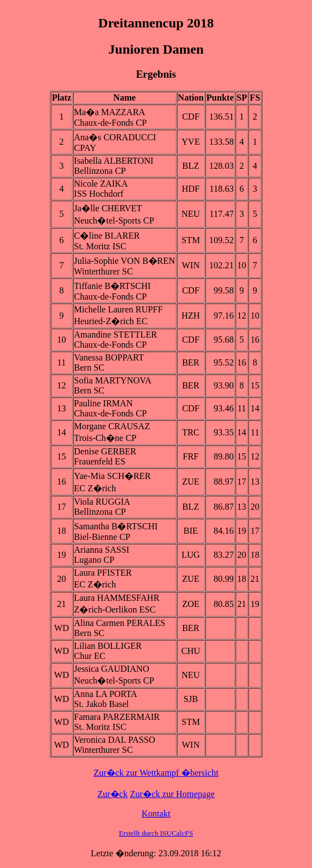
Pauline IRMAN (104, 403)
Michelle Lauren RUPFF (119, 309)
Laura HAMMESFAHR (117, 598)
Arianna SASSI (102, 550)
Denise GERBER (105, 451)
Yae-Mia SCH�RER (113, 476)
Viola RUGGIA (102, 502)
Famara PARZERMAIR (117, 717)
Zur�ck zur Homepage (172, 794)
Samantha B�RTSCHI (116, 526)
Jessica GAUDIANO (112, 669)
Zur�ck (112, 794)
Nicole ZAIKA (101, 184)
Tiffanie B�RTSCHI (112, 286)
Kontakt (156, 814)
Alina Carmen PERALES (120, 623)
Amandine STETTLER (116, 335)
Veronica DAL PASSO (115, 740)
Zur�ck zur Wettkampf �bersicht (156, 773)
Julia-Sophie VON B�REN (125, 261)
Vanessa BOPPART (109, 357)
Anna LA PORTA (106, 694)
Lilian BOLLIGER (108, 646)
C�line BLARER (107, 236)
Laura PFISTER (103, 573)
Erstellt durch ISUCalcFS (156, 833)
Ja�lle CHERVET (108, 208)
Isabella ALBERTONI (114, 161)
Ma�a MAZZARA (110, 112)
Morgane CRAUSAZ (112, 426)
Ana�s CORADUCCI (115, 137)
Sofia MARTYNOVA (113, 380)
